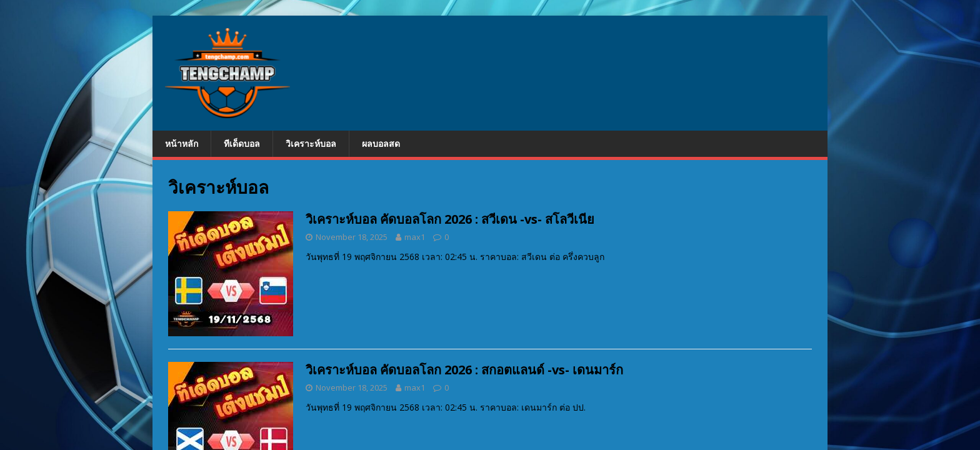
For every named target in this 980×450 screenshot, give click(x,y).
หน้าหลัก (182, 143)
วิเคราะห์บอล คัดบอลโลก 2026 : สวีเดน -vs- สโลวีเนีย (450, 219)
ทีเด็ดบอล (242, 143)
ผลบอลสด (381, 143)
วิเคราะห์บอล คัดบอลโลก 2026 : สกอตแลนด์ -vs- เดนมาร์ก (464, 370)
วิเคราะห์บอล (311, 143)
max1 (415, 237)
